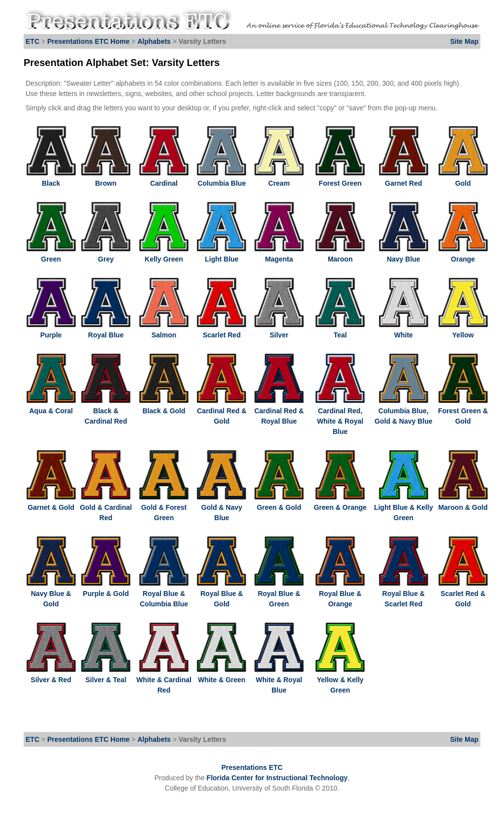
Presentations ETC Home (88, 41)
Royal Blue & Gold (221, 594)
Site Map (464, 41)
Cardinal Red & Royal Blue (279, 411)
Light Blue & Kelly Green (404, 507)
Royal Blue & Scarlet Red (404, 594)
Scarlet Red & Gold (463, 594)
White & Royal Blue (279, 680)
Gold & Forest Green (164, 507)
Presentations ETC (252, 767)
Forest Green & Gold (463, 411)
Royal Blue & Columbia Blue (164, 594)
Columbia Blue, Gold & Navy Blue (403, 411)
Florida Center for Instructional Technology (277, 778)
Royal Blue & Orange (340, 594)
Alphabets (154, 41)
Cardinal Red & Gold (221, 411)
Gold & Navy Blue (221, 507)
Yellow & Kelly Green (340, 680)
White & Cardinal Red (164, 680)
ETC (32, 41)
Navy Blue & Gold (51, 594)
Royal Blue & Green (279, 594)
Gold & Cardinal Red (106, 507)
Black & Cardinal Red (106, 411)
